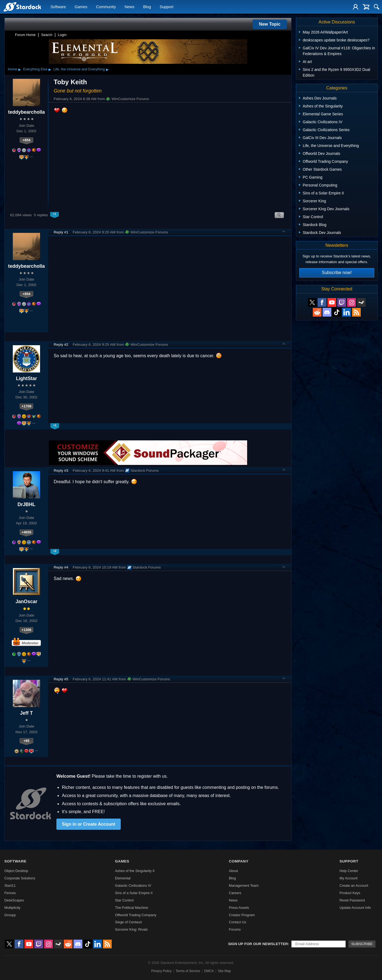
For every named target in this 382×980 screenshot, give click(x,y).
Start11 (10, 886)
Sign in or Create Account (89, 824)
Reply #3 (61, 471)
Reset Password (352, 900)
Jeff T (27, 713)
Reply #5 (61, 679)
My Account (348, 878)
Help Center (349, 871)
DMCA (209, 971)
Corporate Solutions (20, 878)
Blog (147, 7)
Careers (235, 893)
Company (239, 861)
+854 (27, 140)
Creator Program (242, 915)
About (233, 871)
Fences (10, 893)
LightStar (26, 378)
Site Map (224, 971)
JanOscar (26, 602)
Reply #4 (61, 567)
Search (47, 35)
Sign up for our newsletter (258, 944)
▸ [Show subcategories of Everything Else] (50, 69)
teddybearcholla (27, 112)
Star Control (124, 900)
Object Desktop (16, 871)
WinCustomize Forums (127, 99)
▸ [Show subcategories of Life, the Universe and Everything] (107, 69)
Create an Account (354, 886)
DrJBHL (26, 504)
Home (13, 69)
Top (284, 232)
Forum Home (25, 35)
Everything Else (35, 69)
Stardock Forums (142, 470)
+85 (26, 741)
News (129, 7)
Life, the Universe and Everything (79, 69)
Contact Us (237, 922)
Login (62, 35)
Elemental (123, 878)
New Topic (270, 24)
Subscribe (362, 944)
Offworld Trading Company (136, 915)
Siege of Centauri (128, 922)
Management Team (244, 886)
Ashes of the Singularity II (135, 871)
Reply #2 (61, 345)
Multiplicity (12, 908)
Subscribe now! (337, 273)
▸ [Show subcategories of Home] (20, 69)
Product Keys (350, 893)
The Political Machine (132, 908)
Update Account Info (355, 908)
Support (166, 7)
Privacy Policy (161, 971)
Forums (235, 929)
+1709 (26, 406)
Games (81, 7)
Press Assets (239, 908)
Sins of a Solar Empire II (134, 893)
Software (58, 7)
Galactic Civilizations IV (133, 886)
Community (106, 7)
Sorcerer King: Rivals (131, 929)
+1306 (26, 630)
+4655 (26, 532)
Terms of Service (188, 971)
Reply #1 (61, 232)
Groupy (10, 915)
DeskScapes (14, 900)
